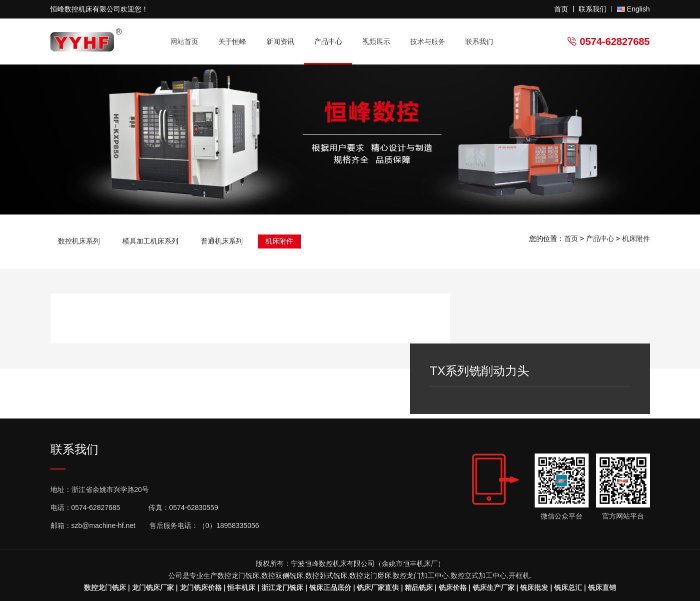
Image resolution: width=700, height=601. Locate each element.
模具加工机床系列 (150, 241)
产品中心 (333, 42)
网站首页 (184, 41)
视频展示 (376, 41)
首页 (561, 9)
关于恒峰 (237, 42)
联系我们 (593, 9)
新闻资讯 (285, 42)
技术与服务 (432, 42)
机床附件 (279, 241)
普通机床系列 (222, 241)
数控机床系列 (79, 241)
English (639, 9)
